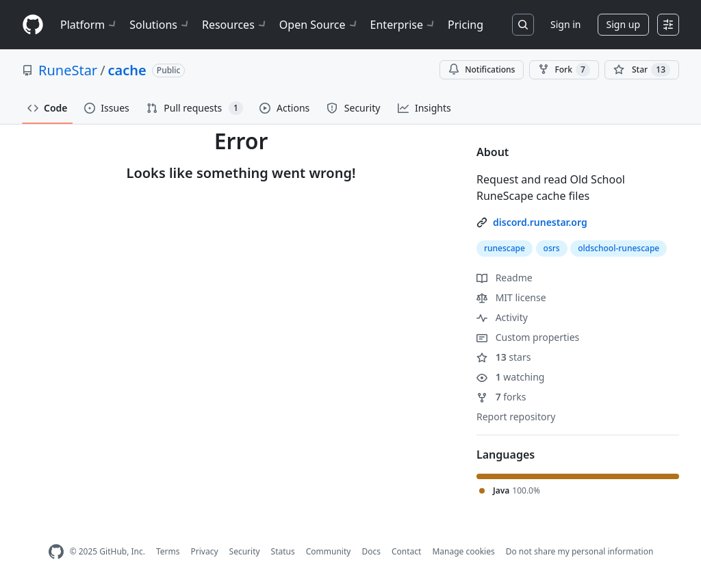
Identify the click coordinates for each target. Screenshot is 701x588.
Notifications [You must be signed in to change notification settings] (482, 69)
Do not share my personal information (580, 551)
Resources (235, 25)
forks (501, 397)
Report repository (516, 417)
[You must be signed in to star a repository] (642, 70)
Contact (406, 551)
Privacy (205, 551)
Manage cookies (463, 551)
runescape (505, 248)
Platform (89, 25)
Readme (505, 278)
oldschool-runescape (619, 248)
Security (245, 551)
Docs (371, 551)
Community (329, 551)
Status (283, 551)
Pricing (466, 25)
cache (127, 70)
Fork (564, 70)
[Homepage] (33, 25)
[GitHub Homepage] (56, 552)
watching (510, 377)
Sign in (565, 24)
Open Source (319, 25)
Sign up (623, 24)
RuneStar (68, 70)
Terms (168, 551)
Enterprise (404, 25)
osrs (552, 248)
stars (504, 357)
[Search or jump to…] (523, 25)
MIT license (511, 297)
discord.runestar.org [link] (540, 222)
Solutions (160, 25)
